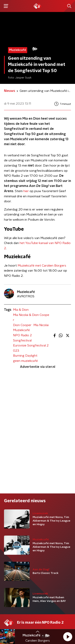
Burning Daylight (25, 356)
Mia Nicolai (41, 325)
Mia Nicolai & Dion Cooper (31, 318)
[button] (68, 637)
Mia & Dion (21, 310)
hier (26, 191)
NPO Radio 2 (22, 335)
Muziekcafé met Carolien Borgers (42, 266)
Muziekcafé (21, 330)
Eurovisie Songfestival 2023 (31, 348)
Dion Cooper (22, 325)
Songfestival (22, 340)
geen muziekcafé (25, 361)
